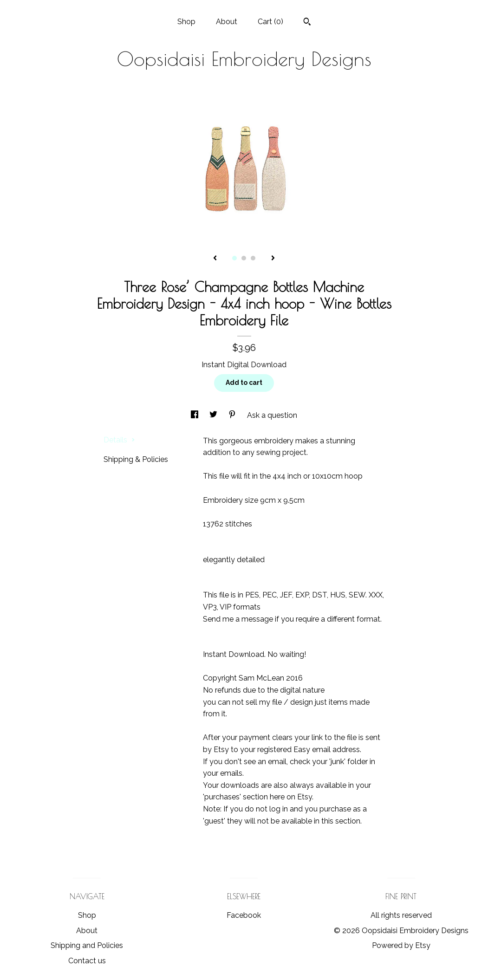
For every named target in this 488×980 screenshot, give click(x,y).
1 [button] (234, 258)
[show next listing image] (273, 259)
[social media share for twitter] (214, 415)
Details (119, 440)
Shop (186, 22)
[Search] (307, 23)
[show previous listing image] (215, 259)
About (227, 22)
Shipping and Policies (87, 945)
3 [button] (253, 258)
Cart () (270, 22)
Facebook (244, 915)
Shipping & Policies (136, 459)
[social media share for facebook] (195, 415)
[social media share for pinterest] (233, 415)
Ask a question (272, 415)
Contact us (87, 961)
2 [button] (244, 258)
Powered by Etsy (401, 945)
